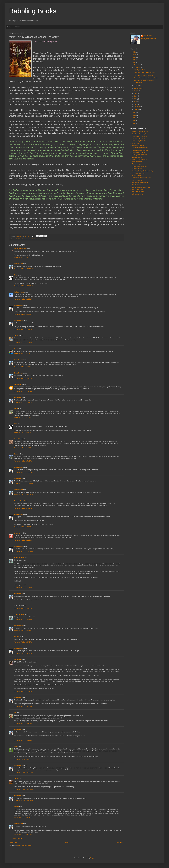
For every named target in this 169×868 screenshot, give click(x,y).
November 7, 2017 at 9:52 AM (23, 642)
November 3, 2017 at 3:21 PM (23, 343)
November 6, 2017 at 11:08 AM (23, 540)
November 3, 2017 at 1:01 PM (23, 329)
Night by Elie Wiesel (140, 70)
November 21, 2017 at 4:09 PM (24, 801)
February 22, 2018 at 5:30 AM (23, 835)
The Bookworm (137, 185)
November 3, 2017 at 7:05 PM (23, 378)
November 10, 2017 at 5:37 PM (24, 772)
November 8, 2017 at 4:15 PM (23, 706)
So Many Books (137, 176)
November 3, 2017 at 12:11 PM (24, 299)
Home (9, 27)
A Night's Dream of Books (140, 132)
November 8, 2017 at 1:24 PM (23, 691)
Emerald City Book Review (140, 141)
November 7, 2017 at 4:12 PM (23, 653)
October (137, 86)
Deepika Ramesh (20, 501)
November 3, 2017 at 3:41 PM (23, 354)
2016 (134, 113)
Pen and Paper (137, 164)
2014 (134, 118)
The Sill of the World (138, 192)
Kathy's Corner (19, 292)
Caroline (17, 637)
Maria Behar (18, 659)
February (137, 107)
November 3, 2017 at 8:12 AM (23, 258)
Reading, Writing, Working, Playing (143, 171)
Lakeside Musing (137, 157)
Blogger (93, 858)
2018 (134, 60)
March (136, 104)
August (137, 91)
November (138, 68)
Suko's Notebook (137, 180)
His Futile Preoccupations (140, 148)
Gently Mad (136, 143)
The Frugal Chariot (138, 189)
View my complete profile (148, 39)
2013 (134, 121)
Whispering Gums (138, 194)
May (136, 99)
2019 (134, 57)
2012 (134, 123)
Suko (16, 349)
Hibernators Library (138, 146)
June (136, 96)
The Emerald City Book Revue (141, 187)
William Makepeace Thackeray (29, 239)
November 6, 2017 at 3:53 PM (23, 608)
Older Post (120, 843)
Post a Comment (17, 839)
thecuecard (18, 533)
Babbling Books (33, 11)
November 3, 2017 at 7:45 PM (23, 391)
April (136, 101)
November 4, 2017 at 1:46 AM (23, 418)
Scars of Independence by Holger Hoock (146, 78)
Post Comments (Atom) (24, 846)
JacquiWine (18, 439)
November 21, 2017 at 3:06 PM (24, 789)
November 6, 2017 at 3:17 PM (23, 588)
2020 (134, 55)
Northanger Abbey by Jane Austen (144, 73)
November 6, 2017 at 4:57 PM (23, 619)
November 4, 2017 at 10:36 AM (23, 484)
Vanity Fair (17, 239)
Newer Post (13, 843)
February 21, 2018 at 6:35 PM (23, 818)
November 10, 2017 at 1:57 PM (24, 759)
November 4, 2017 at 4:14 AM (23, 448)
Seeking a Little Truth (139, 173)
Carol (16, 409)
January (137, 109)
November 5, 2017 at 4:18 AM (23, 508)
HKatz (16, 746)
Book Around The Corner (140, 136)
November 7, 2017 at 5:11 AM (23, 631)
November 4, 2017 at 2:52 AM (23, 433)
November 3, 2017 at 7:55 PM (23, 403)
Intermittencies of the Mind (140, 150)
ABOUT (17, 27)
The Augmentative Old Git (140, 182)
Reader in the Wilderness (140, 166)
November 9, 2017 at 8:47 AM (23, 740)
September (138, 88)
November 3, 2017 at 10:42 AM (23, 286)
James (16, 335)
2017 (134, 63)
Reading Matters (137, 169)
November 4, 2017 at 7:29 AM (23, 461)
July (136, 93)
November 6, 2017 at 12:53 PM (24, 551)
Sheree (16, 807)
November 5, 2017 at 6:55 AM (23, 527)
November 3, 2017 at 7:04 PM (23, 367)
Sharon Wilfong (19, 558)
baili (16, 713)
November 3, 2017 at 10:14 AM (23, 269)
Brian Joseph (18, 264)
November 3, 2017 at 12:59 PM (24, 314)
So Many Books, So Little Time (141, 178)
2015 (134, 115)
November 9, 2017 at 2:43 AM (23, 723)
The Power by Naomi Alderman (143, 75)
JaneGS (17, 779)
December (138, 65)
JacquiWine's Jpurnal (139, 152)
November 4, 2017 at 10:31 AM (23, 472)
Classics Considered (138, 139)
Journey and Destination (139, 155)
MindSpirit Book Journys (139, 159)
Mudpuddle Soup (137, 162)
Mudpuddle (18, 384)
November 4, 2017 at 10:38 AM (23, 495)
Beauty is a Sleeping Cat (140, 134)
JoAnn (16, 454)
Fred (16, 275)
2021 (134, 52)
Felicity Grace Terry (20, 249)
